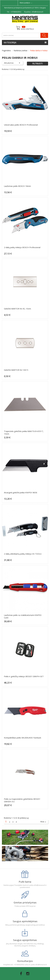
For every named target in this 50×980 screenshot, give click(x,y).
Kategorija (10, 43)
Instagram (28, 974)
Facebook (21, 974)
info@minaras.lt (37, 12)
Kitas (43, 822)
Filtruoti (37, 64)
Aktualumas (12, 63)
